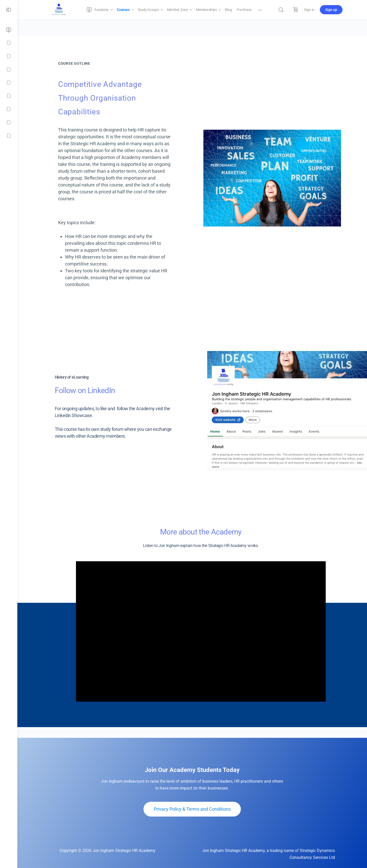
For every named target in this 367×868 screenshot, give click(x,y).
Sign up (331, 10)
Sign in (309, 10)
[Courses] (9, 43)
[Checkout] (9, 122)
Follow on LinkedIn (76, 390)
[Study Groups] (9, 56)
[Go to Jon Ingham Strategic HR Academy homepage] (59, 9)
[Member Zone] (9, 69)
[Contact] (9, 136)
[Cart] (296, 10)
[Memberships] (9, 83)
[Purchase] (9, 109)
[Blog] (9, 96)
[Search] (281, 10)
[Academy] (9, 30)
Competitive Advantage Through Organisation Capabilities (91, 98)
